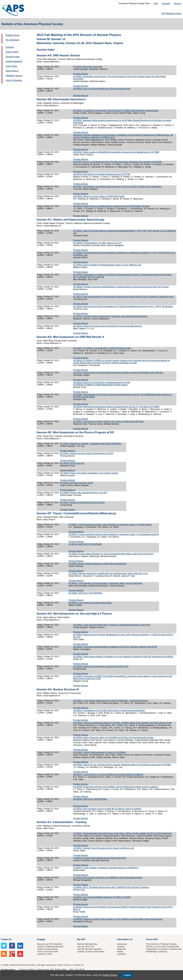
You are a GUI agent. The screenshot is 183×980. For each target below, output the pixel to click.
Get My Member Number (90, 949)
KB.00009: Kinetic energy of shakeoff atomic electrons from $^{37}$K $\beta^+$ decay (111, 206)
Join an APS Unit (86, 946)
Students (122, 954)
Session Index (13, 57)
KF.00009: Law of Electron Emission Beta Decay (90, 603)
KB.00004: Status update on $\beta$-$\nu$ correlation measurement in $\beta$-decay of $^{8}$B (116, 152)
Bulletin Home (13, 35)
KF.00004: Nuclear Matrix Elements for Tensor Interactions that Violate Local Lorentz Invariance (111, 554)
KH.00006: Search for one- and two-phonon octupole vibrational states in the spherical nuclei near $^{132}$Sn (122, 765)
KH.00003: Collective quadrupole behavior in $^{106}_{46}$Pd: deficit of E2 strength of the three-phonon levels (122, 723)
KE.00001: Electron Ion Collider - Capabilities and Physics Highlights (91, 444)
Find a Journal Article (48, 951)
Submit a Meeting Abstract (50, 946)
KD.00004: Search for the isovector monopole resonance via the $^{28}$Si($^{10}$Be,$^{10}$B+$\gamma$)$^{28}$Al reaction (102, 384)
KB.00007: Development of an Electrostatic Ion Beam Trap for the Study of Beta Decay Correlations (117, 187)
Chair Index (11, 66)
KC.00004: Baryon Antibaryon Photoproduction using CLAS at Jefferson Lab (107, 265)
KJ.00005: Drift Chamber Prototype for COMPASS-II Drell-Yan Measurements (108, 878)
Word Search (12, 71)
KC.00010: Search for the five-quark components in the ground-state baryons (107, 326)
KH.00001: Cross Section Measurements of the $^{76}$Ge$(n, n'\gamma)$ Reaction (111, 701)
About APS (152, 939)
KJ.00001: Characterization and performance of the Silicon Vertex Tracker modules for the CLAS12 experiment (122, 833)
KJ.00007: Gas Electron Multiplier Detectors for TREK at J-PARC (102, 897)
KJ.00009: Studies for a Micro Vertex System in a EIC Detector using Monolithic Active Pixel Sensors (118, 919)
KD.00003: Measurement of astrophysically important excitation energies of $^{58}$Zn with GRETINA (118, 373)
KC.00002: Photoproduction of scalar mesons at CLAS (97, 243)
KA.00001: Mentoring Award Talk (88, 67)
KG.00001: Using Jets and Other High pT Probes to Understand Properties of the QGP (112, 625)
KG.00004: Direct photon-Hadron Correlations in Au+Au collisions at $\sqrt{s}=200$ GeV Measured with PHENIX (123, 657)
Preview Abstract (81, 74)
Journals (166, 3)
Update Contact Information (91, 951)
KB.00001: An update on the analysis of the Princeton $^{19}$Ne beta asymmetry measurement (116, 111)
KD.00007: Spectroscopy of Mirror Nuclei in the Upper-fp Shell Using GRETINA (108, 421)
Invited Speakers (14, 61)
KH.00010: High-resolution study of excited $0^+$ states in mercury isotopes (107, 809)
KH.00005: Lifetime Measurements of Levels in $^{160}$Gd (99, 752)
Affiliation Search (14, 76)
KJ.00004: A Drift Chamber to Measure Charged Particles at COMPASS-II (106, 868)
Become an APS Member (50, 944)
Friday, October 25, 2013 (48, 67)
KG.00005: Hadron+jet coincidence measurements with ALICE (101, 666)
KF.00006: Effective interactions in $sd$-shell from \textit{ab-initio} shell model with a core (108, 573)
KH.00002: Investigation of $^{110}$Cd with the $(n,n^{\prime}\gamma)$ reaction (109, 710)
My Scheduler (12, 40)
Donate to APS (45, 954)
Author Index (12, 52)
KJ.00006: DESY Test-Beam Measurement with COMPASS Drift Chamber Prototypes (111, 887)
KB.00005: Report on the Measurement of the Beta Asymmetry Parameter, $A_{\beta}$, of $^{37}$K (117, 162)
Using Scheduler (14, 80)
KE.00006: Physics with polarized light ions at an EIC (84, 493)
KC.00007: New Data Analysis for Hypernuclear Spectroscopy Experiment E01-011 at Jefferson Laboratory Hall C (124, 297)
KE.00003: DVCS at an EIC (72, 463)
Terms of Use (64, 965)
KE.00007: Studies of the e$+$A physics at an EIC (82, 502)
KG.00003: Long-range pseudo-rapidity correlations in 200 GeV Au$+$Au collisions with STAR (115, 647)
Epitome (10, 47)
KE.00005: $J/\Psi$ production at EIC (77, 483)
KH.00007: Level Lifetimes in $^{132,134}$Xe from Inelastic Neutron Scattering (108, 774)
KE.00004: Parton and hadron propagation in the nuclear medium (89, 473)
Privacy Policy (110, 975)
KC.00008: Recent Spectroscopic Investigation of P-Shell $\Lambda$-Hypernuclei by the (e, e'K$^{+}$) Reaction (123, 306)
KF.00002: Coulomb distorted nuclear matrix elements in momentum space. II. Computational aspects (114, 534)
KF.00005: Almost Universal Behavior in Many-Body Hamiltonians (98, 564)
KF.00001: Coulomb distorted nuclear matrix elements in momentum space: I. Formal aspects (110, 525)
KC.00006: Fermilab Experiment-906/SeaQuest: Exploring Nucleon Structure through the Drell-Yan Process (121, 287)
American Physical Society (22, 965)
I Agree (127, 975)
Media (120, 951)
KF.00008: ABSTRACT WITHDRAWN (85, 593)
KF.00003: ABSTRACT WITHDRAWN (85, 544)
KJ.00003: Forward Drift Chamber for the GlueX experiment (99, 858)
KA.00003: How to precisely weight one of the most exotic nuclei (102, 89)
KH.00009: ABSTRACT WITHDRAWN (90, 799)
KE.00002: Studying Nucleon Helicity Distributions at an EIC (87, 453)
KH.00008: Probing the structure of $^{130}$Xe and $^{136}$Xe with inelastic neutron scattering (116, 787)
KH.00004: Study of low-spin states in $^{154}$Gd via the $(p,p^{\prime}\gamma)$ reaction (113, 738)
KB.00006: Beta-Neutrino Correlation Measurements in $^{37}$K (102, 174)
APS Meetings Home (171, 13)
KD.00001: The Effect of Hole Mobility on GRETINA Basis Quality (102, 348)
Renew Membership (87, 944)
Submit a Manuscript (47, 949)
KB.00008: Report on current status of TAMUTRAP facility (99, 196)
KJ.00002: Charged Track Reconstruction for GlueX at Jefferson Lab (103, 848)
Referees (122, 949)
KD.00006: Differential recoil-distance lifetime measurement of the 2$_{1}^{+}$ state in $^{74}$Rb (116, 407)
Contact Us (78, 965)
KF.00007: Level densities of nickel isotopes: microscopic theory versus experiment (105, 583)
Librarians (122, 944)
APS (156, 3)
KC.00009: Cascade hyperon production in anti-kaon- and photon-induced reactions (110, 316)
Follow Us (6, 939)
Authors (121, 946)
